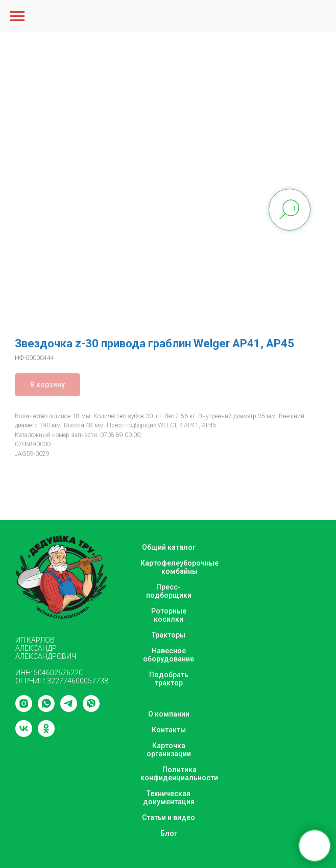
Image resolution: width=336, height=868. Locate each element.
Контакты (169, 730)
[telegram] (69, 709)
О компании (169, 714)
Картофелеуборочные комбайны (179, 567)
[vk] (24, 734)
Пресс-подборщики (169, 591)
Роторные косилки (169, 615)
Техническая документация (169, 798)
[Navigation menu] (17, 16)
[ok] (46, 734)
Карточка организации (169, 750)
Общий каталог (169, 547)
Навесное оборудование (169, 655)
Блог (169, 833)
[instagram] (24, 709)
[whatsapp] (46, 709)
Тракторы (169, 635)
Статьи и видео (169, 818)
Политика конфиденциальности (179, 774)
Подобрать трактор (169, 679)
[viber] (91, 709)
